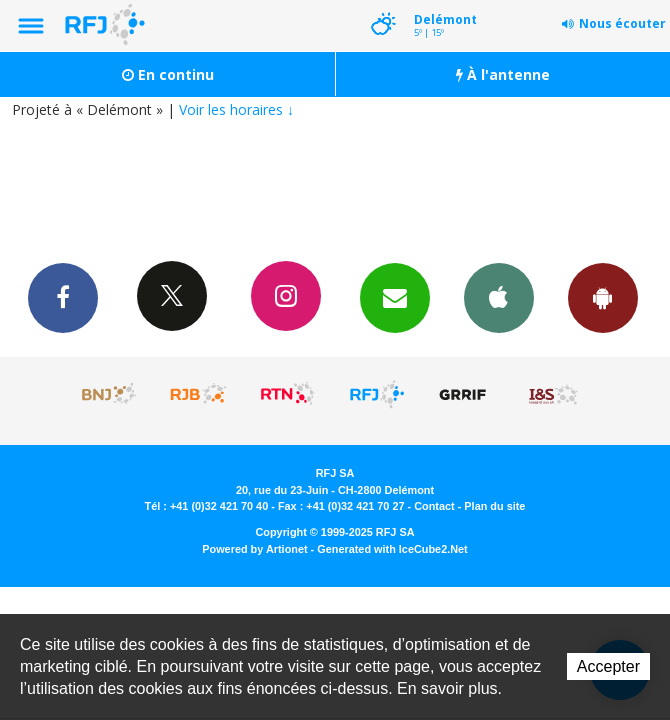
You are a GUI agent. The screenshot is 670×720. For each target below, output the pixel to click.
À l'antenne (503, 74)
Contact (434, 506)
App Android (603, 297)
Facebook (63, 297)
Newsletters (395, 297)
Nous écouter (622, 23)
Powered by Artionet (254, 549)
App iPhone (499, 297)
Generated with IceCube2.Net (392, 549)
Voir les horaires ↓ (236, 109)
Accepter (608, 666)
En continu (168, 74)
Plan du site (494, 506)
